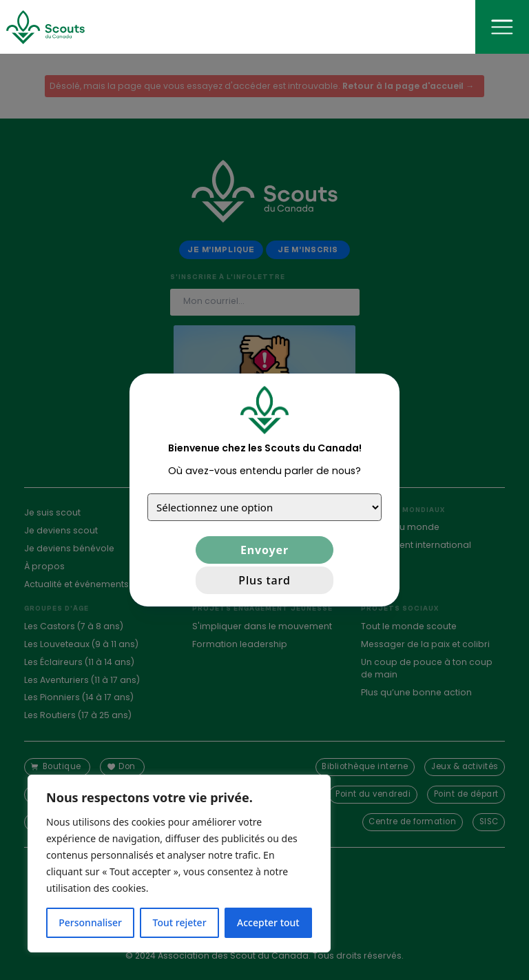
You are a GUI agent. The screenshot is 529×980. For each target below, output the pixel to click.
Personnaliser (90, 922)
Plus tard (264, 580)
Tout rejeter (180, 922)
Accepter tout (268, 922)
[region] (179, 864)
